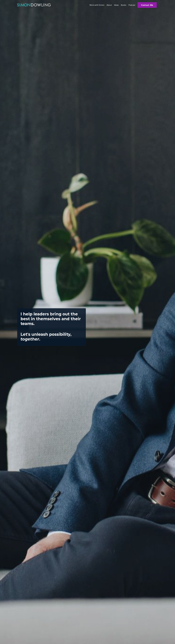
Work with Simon (94, 5)
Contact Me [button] (147, 5)
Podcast (131, 5)
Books (122, 5)
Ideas (115, 5)
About (107, 5)
